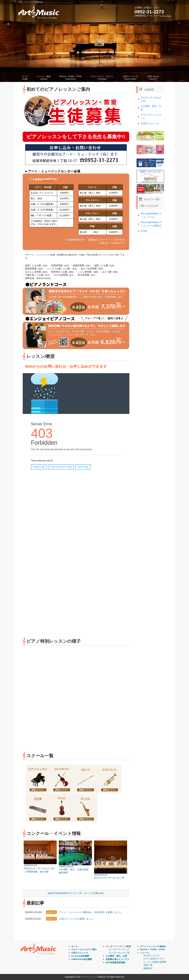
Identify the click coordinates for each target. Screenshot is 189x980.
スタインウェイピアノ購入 (84, 949)
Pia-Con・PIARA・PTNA (70, 78)
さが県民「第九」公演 (116, 956)
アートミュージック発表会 (153, 946)
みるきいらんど (151, 955)
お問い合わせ (153, 78)
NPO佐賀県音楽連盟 (115, 962)
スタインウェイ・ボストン (102, 78)
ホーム (25, 78)
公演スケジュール (131, 78)
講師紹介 (148, 968)
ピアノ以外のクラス (154, 959)
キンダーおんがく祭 (119, 953)
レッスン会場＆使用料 (155, 962)
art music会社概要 (80, 956)
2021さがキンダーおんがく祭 (109, 878)
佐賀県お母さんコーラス (117, 959)
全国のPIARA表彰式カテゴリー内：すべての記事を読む (76, 893)
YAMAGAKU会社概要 (82, 959)
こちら (168, 16)
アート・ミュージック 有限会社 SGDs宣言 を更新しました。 (91, 912)
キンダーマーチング (119, 949)
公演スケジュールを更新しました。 (77, 919)
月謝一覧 (148, 965)
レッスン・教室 (44, 78)
